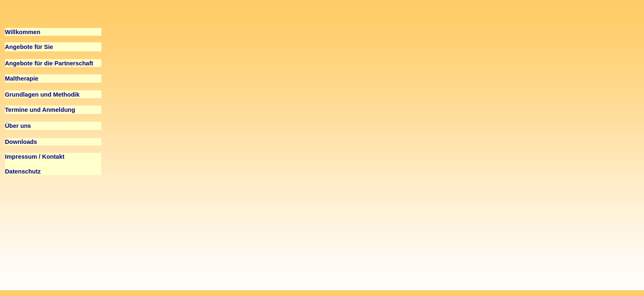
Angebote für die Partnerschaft (49, 63)
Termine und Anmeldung (40, 110)
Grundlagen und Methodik (42, 95)
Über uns (18, 126)
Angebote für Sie (29, 47)
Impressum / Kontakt (35, 157)
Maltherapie (22, 79)
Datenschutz (23, 171)
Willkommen (23, 32)
